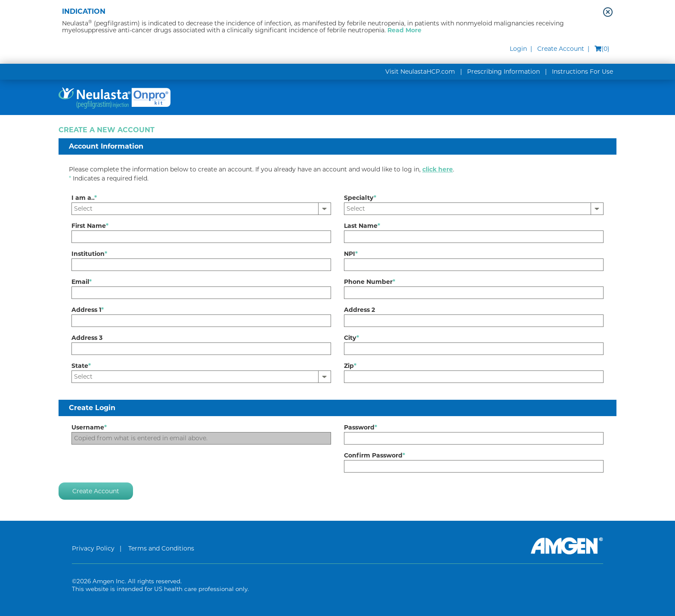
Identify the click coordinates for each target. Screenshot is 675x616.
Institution (89, 254)
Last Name (362, 226)
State (81, 366)
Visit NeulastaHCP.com (420, 72)
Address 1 (88, 310)
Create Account (561, 49)
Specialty (360, 198)
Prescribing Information (503, 72)
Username (89, 427)
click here (438, 169)
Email (82, 282)
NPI (351, 254)
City (351, 338)
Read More (404, 30)
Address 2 (359, 310)
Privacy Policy (93, 548)
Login (518, 49)
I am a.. (84, 198)
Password (361, 427)
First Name (90, 226)
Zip (350, 366)
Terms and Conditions (161, 548)
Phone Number (370, 282)
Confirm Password (375, 455)
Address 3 (87, 338)
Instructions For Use (582, 72)
